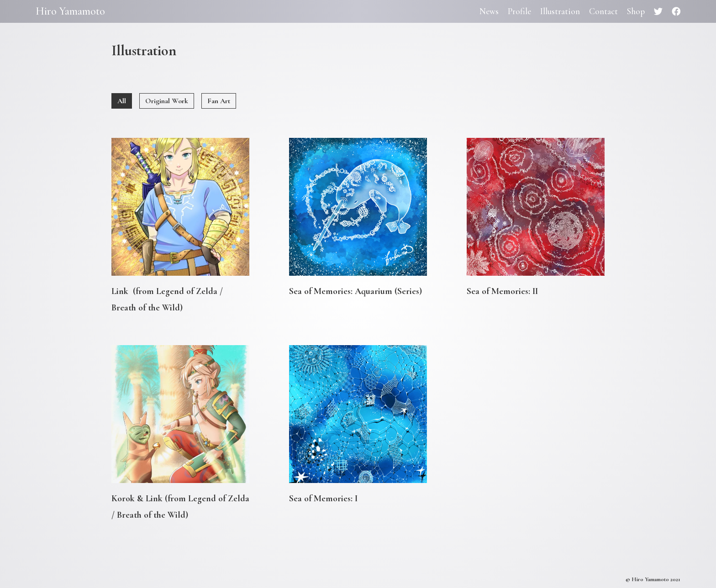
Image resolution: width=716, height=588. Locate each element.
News (489, 11)
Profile (519, 11)
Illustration (560, 11)
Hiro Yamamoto (70, 11)
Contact (603, 11)
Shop (636, 11)
